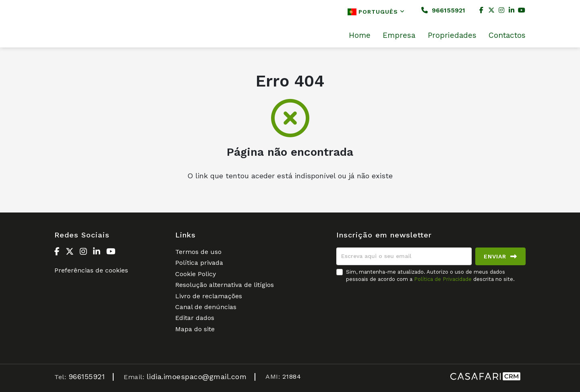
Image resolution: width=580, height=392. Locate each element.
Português (376, 12)
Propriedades (452, 35)
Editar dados (195, 318)
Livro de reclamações (209, 296)
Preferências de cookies (91, 270)
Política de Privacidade (444, 279)
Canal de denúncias (206, 307)
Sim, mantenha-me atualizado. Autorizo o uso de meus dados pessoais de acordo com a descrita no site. (430, 275)
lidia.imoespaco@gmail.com (197, 377)
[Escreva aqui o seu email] (404, 256)
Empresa (399, 35)
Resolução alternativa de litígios (225, 285)
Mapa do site (195, 329)
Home (360, 35)
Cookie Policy (196, 274)
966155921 (443, 10)
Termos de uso (198, 252)
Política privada (199, 263)
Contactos (507, 35)
